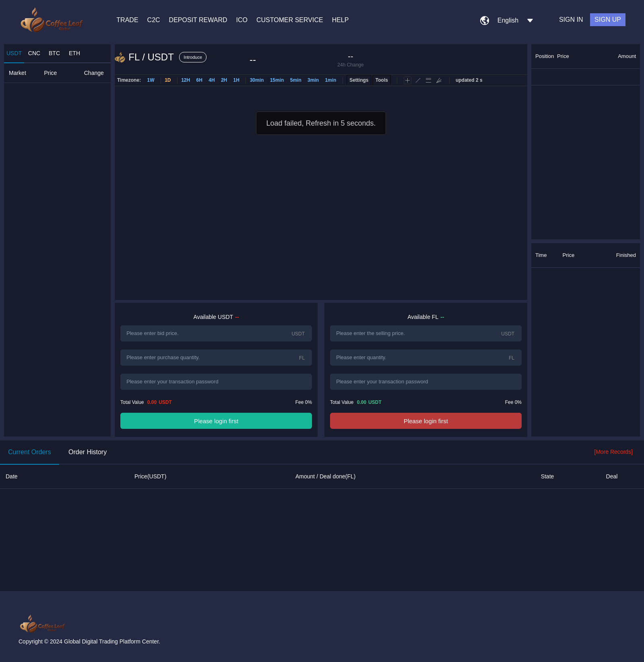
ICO (242, 20)
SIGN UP (608, 20)
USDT (14, 53)
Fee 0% (304, 402)
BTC (54, 53)
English (508, 20)
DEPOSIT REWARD (198, 20)
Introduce (193, 57)
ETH (74, 53)
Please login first (216, 421)
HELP (341, 20)
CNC (34, 53)
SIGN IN (571, 20)
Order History (88, 452)
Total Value (146, 402)
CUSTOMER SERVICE (290, 20)
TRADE (127, 20)
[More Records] (613, 452)
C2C (154, 20)
